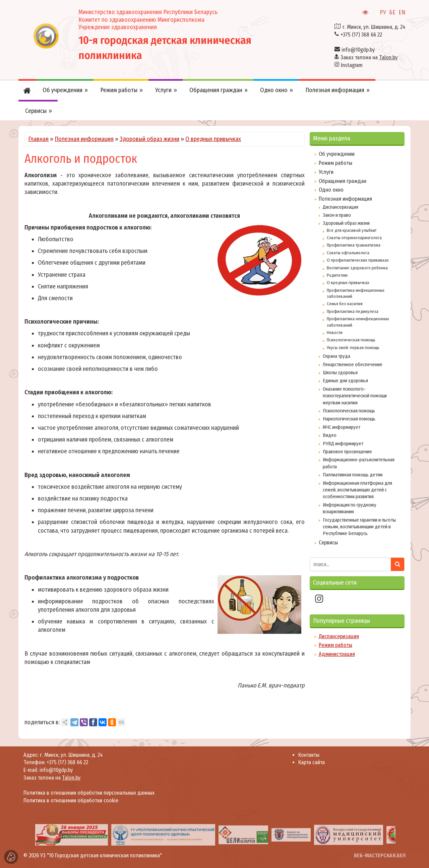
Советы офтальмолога (348, 253)
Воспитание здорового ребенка (357, 268)
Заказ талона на (369, 57)
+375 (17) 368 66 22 (361, 35)
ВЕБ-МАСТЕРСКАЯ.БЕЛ (380, 855)
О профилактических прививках (358, 260)
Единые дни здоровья (345, 381)
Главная (38, 139)
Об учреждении (337, 154)
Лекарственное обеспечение (353, 364)
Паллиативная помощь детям (353, 475)
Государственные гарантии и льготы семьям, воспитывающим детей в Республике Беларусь (359, 527)
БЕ (392, 12)
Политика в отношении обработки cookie (71, 800)
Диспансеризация (341, 207)
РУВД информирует (343, 444)
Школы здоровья (340, 373)
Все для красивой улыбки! (352, 230)
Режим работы (335, 163)
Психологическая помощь (351, 340)
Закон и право (337, 215)
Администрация (337, 654)
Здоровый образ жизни (149, 139)
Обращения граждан (343, 181)
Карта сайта (312, 762)
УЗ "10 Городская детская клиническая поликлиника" (101, 855)
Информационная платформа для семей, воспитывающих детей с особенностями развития (357, 490)
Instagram (352, 65)
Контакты (309, 755)
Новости (335, 332)
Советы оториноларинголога (354, 238)
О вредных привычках (213, 139)
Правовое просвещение (347, 452)
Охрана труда (336, 356)
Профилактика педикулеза (353, 311)
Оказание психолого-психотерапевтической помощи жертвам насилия (355, 396)
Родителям (337, 275)
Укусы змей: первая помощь (353, 348)
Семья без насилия (345, 304)
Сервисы (328, 543)
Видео (330, 435)
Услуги (326, 172)
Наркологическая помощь (349, 419)
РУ (383, 12)
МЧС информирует (342, 427)
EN (402, 12)
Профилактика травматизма (354, 245)
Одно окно (331, 190)
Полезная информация (84, 139)
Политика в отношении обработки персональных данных (89, 793)
